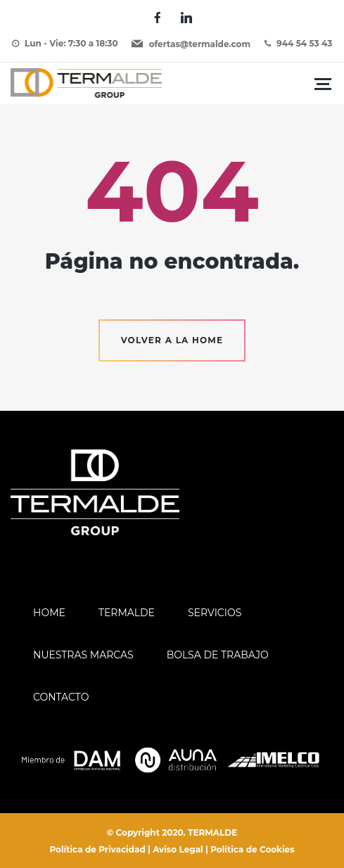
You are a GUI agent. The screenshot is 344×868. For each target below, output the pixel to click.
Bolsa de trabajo (218, 655)
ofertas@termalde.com (200, 44)
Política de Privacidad (97, 849)
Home (49, 613)
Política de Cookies (252, 849)
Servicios (215, 613)
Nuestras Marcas (83, 655)
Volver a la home (172, 340)
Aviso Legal (178, 849)
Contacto (61, 697)
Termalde (127, 613)
